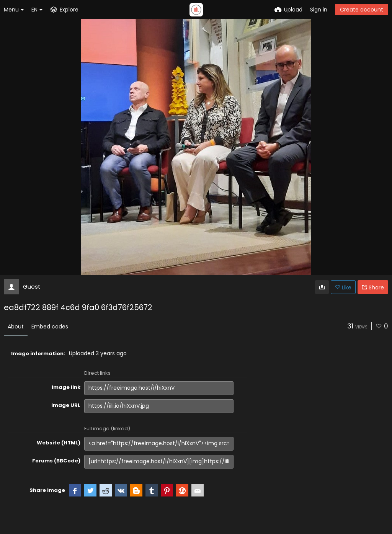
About (16, 327)
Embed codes (50, 327)
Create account (362, 10)
